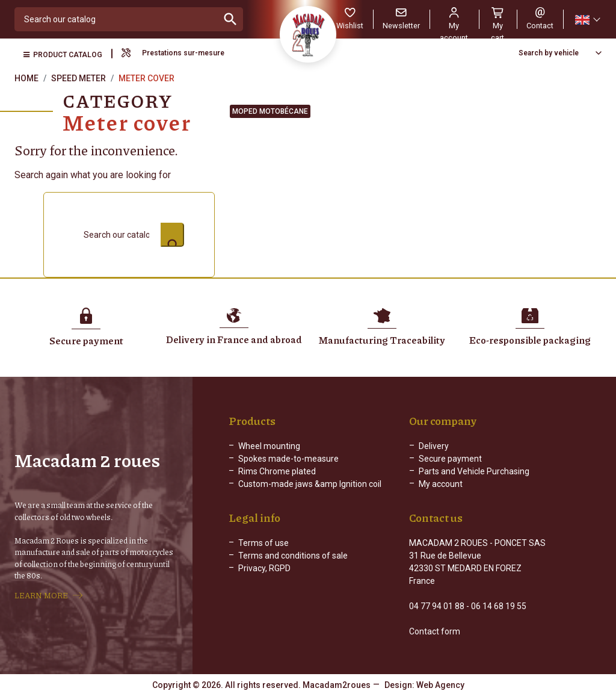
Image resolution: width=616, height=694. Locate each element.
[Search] (116, 19)
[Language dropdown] (587, 20)
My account (441, 484)
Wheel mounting (269, 446)
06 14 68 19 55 (499, 606)
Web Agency (440, 685)
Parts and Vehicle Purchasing (474, 471)
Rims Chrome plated (277, 471)
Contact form (435, 631)
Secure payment (450, 459)
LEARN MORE (41, 595)
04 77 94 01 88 (437, 606)
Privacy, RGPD (264, 568)
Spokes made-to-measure (288, 459)
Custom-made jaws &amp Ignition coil (310, 484)
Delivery (434, 446)
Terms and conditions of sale (293, 556)
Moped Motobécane (270, 111)
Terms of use (263, 543)
